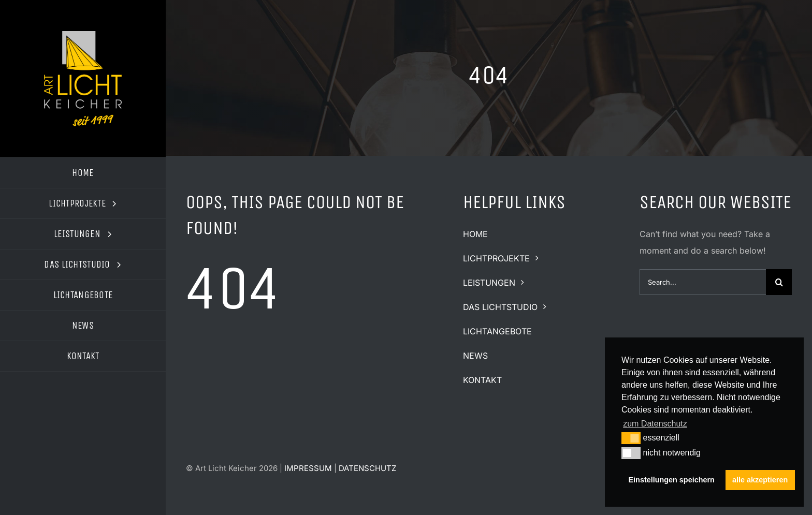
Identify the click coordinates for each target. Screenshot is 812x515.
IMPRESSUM (308, 468)
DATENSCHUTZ (367, 468)
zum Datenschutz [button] (655, 424)
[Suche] (779, 282)
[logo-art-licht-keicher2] (83, 35)
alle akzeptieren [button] (760, 480)
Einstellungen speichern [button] (672, 480)
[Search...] (703, 282)
